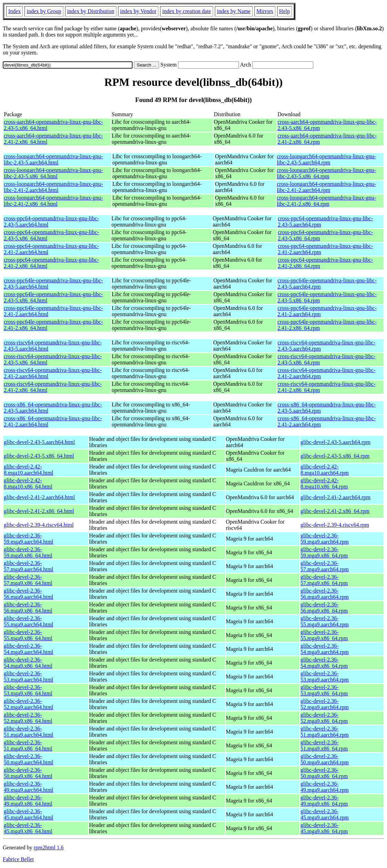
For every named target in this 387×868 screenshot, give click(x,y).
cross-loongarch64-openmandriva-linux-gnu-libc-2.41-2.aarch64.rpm (326, 187)
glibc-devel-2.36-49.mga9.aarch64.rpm (325, 787)
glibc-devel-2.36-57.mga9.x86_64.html (28, 580)
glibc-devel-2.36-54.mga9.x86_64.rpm (324, 663)
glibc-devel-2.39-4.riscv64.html (39, 525)
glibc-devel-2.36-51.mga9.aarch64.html (29, 732)
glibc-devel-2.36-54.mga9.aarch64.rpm (325, 649)
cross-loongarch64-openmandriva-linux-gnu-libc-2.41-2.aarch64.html (53, 187)
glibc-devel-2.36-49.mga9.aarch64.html (29, 787)
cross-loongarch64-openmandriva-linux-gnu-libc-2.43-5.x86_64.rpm (326, 173)
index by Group (44, 11)
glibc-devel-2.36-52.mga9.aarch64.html (29, 704)
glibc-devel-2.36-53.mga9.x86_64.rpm (324, 690)
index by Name (234, 11)
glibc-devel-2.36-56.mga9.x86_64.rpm (324, 608)
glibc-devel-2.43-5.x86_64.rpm (335, 456)
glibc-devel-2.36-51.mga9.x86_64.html (28, 745)
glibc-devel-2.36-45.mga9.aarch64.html (29, 814)
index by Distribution (91, 11)
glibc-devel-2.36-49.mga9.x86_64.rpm (324, 801)
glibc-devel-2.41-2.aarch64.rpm (336, 497)
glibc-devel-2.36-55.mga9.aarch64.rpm (325, 621)
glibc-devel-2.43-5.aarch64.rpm (336, 442)
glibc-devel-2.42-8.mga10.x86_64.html (28, 483)
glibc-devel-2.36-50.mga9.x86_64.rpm (324, 773)
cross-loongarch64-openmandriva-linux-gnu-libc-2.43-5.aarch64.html (53, 159)
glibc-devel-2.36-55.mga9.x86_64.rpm (324, 635)
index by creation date (187, 11)
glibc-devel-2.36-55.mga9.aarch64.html (29, 621)
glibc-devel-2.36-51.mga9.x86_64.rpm (324, 745)
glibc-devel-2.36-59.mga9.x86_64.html (28, 552)
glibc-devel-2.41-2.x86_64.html (39, 511)
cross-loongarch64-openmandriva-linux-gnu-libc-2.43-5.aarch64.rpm (326, 159)
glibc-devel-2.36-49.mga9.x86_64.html (28, 801)
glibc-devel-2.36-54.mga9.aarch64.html (29, 649)
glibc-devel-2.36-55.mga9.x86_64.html (28, 635)
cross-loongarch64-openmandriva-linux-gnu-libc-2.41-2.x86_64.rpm (326, 201)
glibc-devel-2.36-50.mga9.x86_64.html (28, 773)
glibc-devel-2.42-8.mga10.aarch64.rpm (325, 470)
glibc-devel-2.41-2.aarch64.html (39, 497)
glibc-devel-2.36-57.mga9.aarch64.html (29, 566)
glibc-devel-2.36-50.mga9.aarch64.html (29, 759)
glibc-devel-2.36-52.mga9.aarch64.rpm (325, 704)
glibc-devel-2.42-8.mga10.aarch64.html (29, 470)
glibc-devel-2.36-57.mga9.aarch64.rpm (325, 566)
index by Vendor (138, 11)
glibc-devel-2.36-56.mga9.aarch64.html (29, 594)
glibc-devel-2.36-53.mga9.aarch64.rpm (325, 677)
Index (14, 11)
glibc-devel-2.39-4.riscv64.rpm (335, 525)
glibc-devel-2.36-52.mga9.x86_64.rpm (324, 718)
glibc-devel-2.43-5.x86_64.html (39, 456)
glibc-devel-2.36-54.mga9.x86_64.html (28, 663)
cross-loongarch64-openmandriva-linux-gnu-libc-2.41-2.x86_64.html (53, 201)
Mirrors (265, 11)
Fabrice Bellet (18, 859)
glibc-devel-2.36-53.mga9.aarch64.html (29, 677)
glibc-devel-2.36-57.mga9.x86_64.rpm (324, 580)
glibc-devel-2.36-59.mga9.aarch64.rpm (325, 539)
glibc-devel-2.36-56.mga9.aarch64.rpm (325, 594)
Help (285, 11)
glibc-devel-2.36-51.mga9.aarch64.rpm (325, 732)
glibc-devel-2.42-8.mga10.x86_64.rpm (324, 483)
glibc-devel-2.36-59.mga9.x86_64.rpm (324, 552)
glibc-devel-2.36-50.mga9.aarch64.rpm (325, 759)
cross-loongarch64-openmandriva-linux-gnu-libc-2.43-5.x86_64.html (53, 173)
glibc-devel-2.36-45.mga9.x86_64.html (28, 828)
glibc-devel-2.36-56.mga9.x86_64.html (28, 608)
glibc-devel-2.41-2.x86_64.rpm (335, 511)
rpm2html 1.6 (49, 847)
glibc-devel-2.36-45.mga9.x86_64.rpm (324, 828)
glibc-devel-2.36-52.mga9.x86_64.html (28, 718)
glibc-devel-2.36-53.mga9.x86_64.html (28, 690)
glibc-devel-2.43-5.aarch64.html (39, 442)
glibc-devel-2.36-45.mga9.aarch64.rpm (325, 814)
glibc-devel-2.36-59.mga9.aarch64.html (29, 539)
